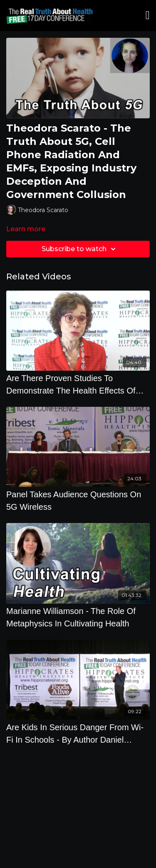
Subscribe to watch (80, 249)
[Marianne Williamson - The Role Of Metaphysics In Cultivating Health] (78, 617)
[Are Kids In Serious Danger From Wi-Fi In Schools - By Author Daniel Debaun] (78, 734)
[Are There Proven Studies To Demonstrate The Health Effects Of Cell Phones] (78, 384)
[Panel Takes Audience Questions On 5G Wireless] (78, 501)
